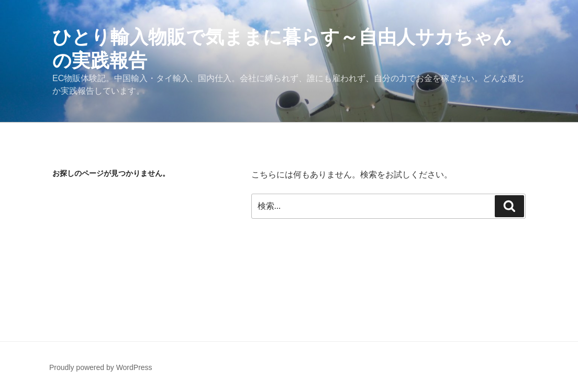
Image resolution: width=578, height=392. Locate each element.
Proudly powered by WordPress (101, 367)
